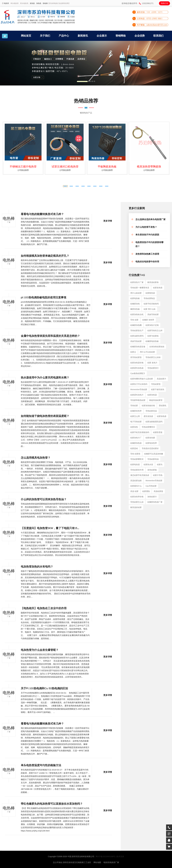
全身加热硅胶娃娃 (157, 347)
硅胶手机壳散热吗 (151, 304)
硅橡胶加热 (135, 304)
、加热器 (38, 3)
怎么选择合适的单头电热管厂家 (150, 220)
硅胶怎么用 (135, 416)
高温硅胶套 (158, 491)
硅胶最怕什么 (136, 486)
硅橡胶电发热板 (152, 341)
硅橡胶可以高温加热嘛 (154, 454)
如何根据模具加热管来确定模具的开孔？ (45, 256)
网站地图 (97, 862)
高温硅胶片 (162, 379)
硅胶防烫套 (158, 432)
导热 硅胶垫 (135, 454)
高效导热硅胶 (153, 314)
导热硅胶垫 (156, 384)
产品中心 (64, 36)
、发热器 (31, 3)
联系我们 (158, 36)
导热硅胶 (134, 406)
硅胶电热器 (135, 464)
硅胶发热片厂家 (137, 282)
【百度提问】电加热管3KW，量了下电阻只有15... (50, 529)
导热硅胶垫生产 (137, 331)
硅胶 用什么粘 (150, 309)
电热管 (6, 3)
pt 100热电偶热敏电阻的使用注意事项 (44, 298)
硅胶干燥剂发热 (158, 389)
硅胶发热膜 (150, 438)
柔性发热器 (148, 416)
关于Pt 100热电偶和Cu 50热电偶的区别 (44, 689)
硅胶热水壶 (148, 464)
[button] (13, 63)
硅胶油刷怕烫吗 (137, 336)
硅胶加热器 (152, 395)
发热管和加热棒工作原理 (147, 254)
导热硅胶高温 (151, 411)
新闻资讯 (83, 36)
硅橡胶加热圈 (136, 325)
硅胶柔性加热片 (137, 395)
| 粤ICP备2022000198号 (105, 856)
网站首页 (26, 36)
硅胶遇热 (146, 491)
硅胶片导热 (158, 475)
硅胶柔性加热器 (137, 368)
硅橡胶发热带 (136, 411)
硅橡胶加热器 (136, 443)
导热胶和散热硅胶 (138, 400)
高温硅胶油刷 (136, 481)
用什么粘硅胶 (136, 293)
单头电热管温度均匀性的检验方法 (41, 766)
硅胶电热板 (135, 298)
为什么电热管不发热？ (146, 227)
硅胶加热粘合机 (137, 314)
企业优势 (140, 36)
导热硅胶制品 (149, 298)
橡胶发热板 (135, 309)
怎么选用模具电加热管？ (36, 458)
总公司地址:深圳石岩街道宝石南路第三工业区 (72, 862)
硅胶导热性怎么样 (155, 331)
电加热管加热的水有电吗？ (37, 567)
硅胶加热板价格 (148, 406)
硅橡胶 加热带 (148, 320)
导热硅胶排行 (153, 368)
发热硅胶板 (152, 470)
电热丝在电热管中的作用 (147, 262)
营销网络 (121, 36)
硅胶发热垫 (158, 288)
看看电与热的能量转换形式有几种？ (42, 215)
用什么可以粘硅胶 (147, 352)
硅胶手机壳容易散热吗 (140, 432)
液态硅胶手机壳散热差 (140, 475)
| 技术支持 (120, 856)
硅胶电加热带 (151, 443)
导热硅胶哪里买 (148, 427)
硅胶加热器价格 (137, 363)
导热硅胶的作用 (137, 470)
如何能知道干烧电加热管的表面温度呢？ (45, 417)
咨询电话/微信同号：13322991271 (138, 3)
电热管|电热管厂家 (111, 862)
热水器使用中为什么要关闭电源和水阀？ (45, 378)
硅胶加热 (134, 427)
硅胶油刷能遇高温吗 (154, 422)
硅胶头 (160, 464)
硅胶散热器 (150, 293)
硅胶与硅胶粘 (153, 336)
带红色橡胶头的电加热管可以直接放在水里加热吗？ (52, 804)
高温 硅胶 (134, 491)
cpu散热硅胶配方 (138, 373)
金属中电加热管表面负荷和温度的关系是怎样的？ (50, 336)
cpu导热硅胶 (151, 486)
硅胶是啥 (134, 448)
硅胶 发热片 (152, 363)
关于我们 (45, 36)
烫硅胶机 (163, 406)
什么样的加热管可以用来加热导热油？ (44, 500)
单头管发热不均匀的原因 (147, 235)
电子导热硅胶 (136, 422)
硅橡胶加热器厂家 (155, 502)
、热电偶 (44, 3)
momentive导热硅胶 (139, 389)
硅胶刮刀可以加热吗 (139, 384)
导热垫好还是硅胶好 (150, 448)
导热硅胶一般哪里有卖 (140, 288)
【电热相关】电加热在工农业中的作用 (44, 609)
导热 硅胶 (134, 320)
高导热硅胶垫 (136, 357)
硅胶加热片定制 (152, 325)
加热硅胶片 (152, 497)
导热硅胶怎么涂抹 (153, 357)
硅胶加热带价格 (137, 497)
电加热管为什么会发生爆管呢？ (40, 650)
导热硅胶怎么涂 (137, 502)
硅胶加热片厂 (136, 438)
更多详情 (108, 221)
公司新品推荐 (23, 170)
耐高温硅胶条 (153, 282)
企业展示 (102, 36)
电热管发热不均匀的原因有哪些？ (149, 245)
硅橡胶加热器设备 (138, 347)
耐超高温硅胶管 (156, 400)
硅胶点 (133, 352)
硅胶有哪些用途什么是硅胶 (142, 379)
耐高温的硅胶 (136, 507)
